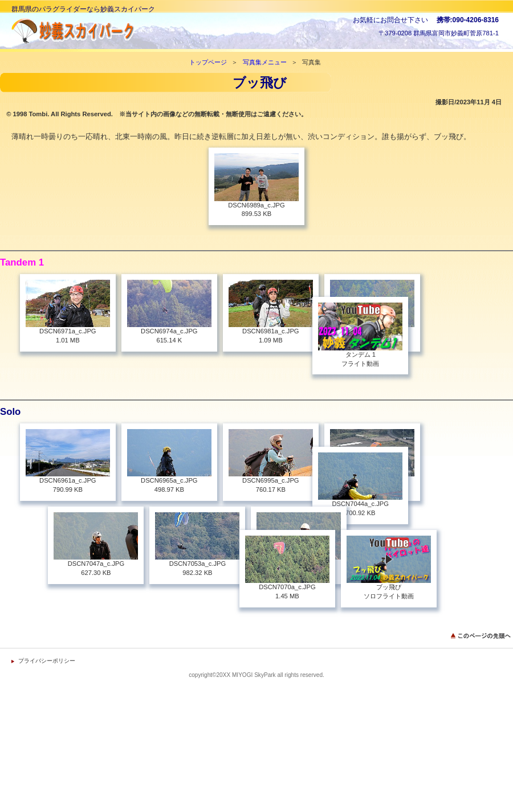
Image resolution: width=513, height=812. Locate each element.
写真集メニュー (265, 62)
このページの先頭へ (482, 660)
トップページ (208, 62)
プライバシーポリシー (47, 685)
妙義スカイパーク (125, 31)
